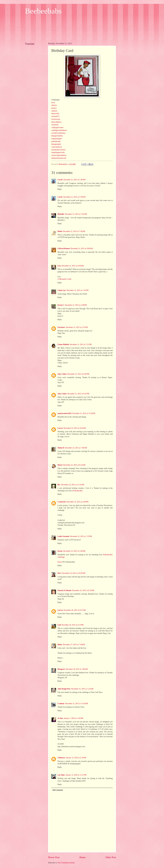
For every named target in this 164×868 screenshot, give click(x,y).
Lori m (60, 428)
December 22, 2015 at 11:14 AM (73, 485)
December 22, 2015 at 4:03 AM (75, 428)
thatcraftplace (56, 122)
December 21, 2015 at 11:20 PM (84, 413)
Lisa (59, 266)
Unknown (61, 758)
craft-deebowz (57, 147)
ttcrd (53, 102)
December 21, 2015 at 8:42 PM (78, 374)
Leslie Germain (63, 536)
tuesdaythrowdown (58, 150)
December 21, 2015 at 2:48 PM (76, 305)
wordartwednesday (58, 133)
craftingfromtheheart (59, 130)
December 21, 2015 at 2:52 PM (77, 327)
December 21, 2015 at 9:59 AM (73, 266)
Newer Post (54, 857)
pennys (54, 108)
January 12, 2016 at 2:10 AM (76, 758)
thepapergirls (56, 144)
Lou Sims (61, 775)
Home (82, 857)
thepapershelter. (57, 136)
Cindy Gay (62, 290)
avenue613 (55, 116)
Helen (60, 645)
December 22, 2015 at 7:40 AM (76, 448)
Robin (60, 231)
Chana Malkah (63, 344)
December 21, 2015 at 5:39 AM (74, 180)
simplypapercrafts (58, 152)
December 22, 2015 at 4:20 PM (77, 502)
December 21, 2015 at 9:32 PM (78, 394)
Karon (60, 551)
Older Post (111, 857)
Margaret (61, 669)
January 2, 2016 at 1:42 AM (73, 718)
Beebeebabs (43, 11)
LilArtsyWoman (64, 249)
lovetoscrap (56, 119)
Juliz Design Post (64, 689)
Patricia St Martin (64, 590)
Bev (59, 485)
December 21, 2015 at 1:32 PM (77, 290)
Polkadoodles (78, 491)
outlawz (54, 111)
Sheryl (60, 465)
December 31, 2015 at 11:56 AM (76, 704)
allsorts (54, 105)
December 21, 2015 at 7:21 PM (81, 344)
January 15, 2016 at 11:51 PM (76, 775)
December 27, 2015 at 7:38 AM (74, 645)
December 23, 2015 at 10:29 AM (74, 573)
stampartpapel (57, 139)
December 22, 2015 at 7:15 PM (81, 536)
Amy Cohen (62, 374)
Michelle (61, 214)
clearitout (55, 125)
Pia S (59, 573)
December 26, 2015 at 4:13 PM (72, 625)
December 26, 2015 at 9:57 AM (75, 610)
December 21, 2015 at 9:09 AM (82, 249)
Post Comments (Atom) (66, 863)
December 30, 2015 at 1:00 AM (77, 669)
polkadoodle (56, 141)
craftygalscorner (57, 127)
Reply (60, 189)
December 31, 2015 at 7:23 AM (82, 689)
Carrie (60, 180)
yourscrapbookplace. (59, 155)
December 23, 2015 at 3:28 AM (74, 551)
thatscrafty (55, 113)
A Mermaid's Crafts (64, 279)
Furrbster (61, 327)
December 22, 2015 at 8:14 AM (74, 465)
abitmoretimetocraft (59, 158)
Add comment (58, 790)
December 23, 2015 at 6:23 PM (83, 590)
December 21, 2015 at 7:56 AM (76, 214)
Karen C (61, 305)
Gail (59, 625)
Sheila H (61, 448)
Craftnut (61, 704)
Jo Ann (60, 718)
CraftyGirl (62, 502)
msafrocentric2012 (65, 413)
